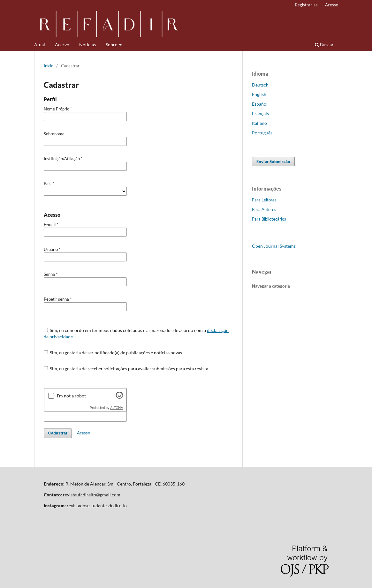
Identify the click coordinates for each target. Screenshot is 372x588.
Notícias (87, 45)
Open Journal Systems (274, 246)
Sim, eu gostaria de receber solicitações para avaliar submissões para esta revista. (127, 369)
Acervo (62, 45)
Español (260, 104)
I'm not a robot (71, 396)
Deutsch (260, 85)
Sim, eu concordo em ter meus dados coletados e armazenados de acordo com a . (136, 333)
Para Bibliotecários (269, 219)
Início (49, 66)
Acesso (332, 5)
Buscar (324, 45)
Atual (40, 45)
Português (262, 133)
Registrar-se (306, 5)
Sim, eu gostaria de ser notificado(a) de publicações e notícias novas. (114, 353)
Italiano (259, 123)
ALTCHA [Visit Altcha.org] (117, 408)
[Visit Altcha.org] (119, 397)
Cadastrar (58, 433)
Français (260, 113)
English (259, 94)
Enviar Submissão (273, 162)
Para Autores (264, 209)
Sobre (112, 45)
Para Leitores (264, 200)
